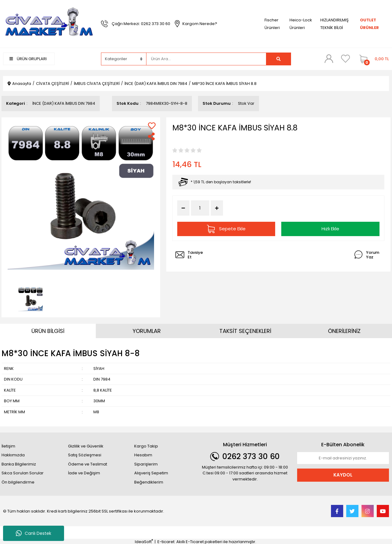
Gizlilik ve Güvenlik (86, 446)
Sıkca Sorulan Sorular (23, 473)
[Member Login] (329, 59)
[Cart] (373, 59)
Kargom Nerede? (200, 24)
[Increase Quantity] (217, 208)
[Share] (152, 136)
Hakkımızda (13, 455)
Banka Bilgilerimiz (19, 464)
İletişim (8, 446)
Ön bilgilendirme (18, 482)
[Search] (206, 59)
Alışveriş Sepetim (151, 473)
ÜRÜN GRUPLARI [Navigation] (28, 59)
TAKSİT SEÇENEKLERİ (245, 331)
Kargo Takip (146, 446)
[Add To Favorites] (152, 126)
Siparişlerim (146, 464)
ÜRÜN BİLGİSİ (48, 331)
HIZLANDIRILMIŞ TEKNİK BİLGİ (334, 24)
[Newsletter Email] (343, 458)
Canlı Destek (34, 533)
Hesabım (143, 455)
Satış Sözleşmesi (85, 455)
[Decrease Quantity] (183, 208)
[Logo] (49, 23)
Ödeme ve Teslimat (88, 464)
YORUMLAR (147, 331)
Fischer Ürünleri (272, 24)
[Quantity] (200, 208)
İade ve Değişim (84, 473)
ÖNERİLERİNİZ (344, 331)
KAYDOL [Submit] (343, 475)
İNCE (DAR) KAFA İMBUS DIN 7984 (64, 103)
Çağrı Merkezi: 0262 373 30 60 (141, 24)
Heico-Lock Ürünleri (301, 24)
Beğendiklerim (149, 482)
